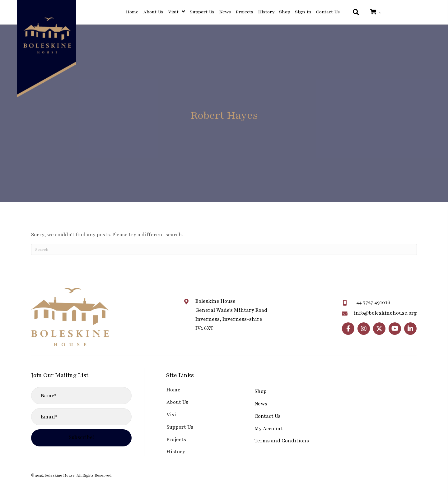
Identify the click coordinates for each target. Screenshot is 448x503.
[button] (348, 329)
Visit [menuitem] (172, 415)
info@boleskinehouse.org (385, 313)
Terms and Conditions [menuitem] (282, 441)
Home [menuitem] (173, 390)
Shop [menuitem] (261, 391)
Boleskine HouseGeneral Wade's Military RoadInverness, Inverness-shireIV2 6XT (231, 315)
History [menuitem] (176, 452)
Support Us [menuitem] (180, 427)
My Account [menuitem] (268, 429)
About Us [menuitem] (177, 402)
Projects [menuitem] (176, 440)
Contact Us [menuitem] (268, 416)
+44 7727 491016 (372, 302)
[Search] (224, 249)
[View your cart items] (377, 12)
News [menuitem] (261, 404)
